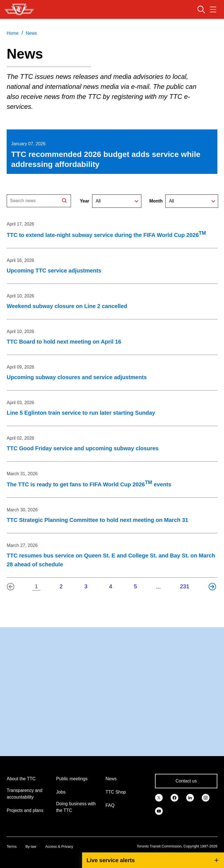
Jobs (61, 792)
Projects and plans (25, 810)
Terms (12, 846)
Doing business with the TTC (76, 807)
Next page (214, 588)
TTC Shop (116, 792)
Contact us (186, 781)
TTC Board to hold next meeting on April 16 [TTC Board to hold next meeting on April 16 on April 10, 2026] (64, 342)
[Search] (39, 201)
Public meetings (72, 779)
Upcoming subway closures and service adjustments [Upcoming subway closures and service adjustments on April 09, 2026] (77, 377)
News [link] (31, 33)
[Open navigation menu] (213, 9)
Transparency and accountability (24, 794)
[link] (159, 797)
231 (185, 586)
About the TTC (21, 779)
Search (65, 201)
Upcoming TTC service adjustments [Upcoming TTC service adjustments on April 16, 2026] (54, 271)
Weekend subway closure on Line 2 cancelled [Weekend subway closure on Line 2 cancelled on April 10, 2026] (67, 306)
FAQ (110, 805)
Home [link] (13, 33)
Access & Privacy (59, 846)
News (111, 779)
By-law (31, 846)
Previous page (12, 588)
